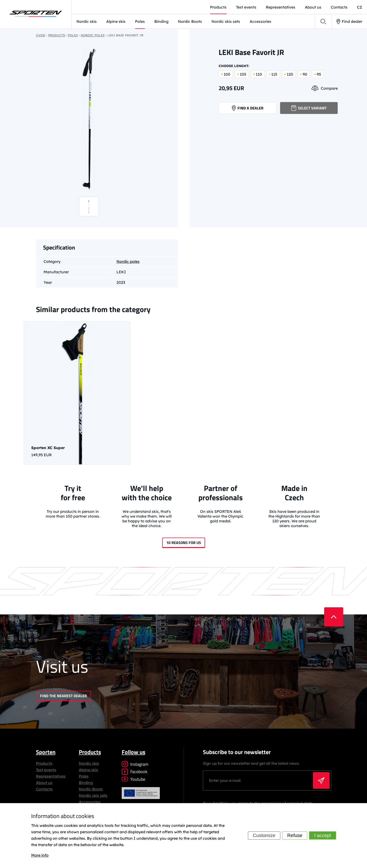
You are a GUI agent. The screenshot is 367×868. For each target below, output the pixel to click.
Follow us (133, 752)
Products (44, 763)
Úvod (41, 35)
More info (40, 855)
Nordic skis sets (226, 21)
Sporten (46, 752)
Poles (140, 21)
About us (44, 783)
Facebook (135, 772)
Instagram (135, 764)
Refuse (295, 836)
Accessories (260, 21)
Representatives (51, 776)
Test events (46, 770)
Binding (161, 21)
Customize (264, 836)
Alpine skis (116, 21)
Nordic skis (87, 21)
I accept (322, 836)
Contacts (44, 789)
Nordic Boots (190, 21)
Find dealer (349, 22)
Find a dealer (248, 108)
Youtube (133, 779)
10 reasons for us (184, 543)
